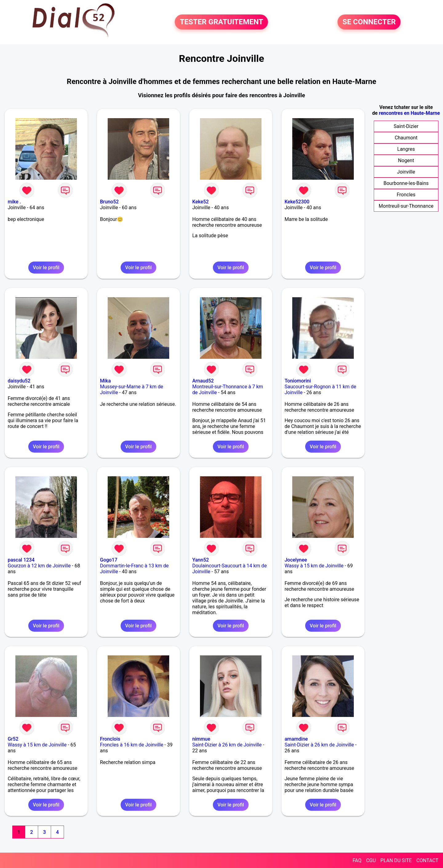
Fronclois (110, 739)
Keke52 (200, 202)
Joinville (406, 172)
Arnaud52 (203, 381)
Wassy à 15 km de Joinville (314, 566)
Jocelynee (296, 560)
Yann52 (201, 560)
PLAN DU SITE (396, 860)
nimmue (201, 739)
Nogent (406, 160)
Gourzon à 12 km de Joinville (39, 566)
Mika (105, 381)
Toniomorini (298, 381)
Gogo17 (109, 560)
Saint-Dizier (406, 126)
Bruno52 (109, 202)
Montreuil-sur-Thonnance (406, 206)
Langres (406, 149)
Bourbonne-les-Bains (406, 183)
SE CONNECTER (369, 22)
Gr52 (13, 739)
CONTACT (427, 860)
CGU (371, 860)
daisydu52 (19, 381)
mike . (14, 202)
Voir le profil (46, 268)
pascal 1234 (21, 560)
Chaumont (406, 138)
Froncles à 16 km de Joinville (132, 745)
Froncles (406, 195)
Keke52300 (297, 202)
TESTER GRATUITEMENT (221, 22)
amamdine (296, 739)
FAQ (357, 860)
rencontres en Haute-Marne (409, 113)
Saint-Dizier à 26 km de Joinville (227, 745)
